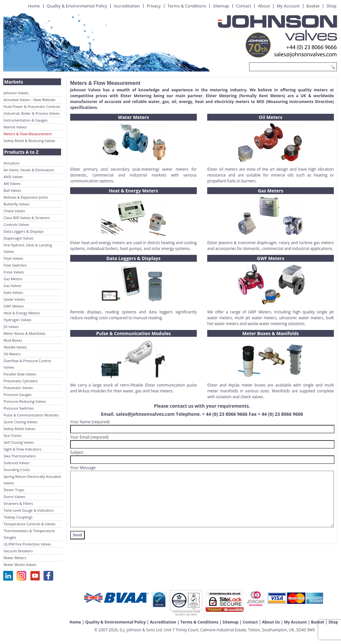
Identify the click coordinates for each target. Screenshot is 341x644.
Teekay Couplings (18, 517)
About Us (271, 622)
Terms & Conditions (187, 6)
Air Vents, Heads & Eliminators (29, 170)
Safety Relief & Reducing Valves (29, 141)
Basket (313, 6)
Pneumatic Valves (18, 388)
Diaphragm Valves (19, 238)
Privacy (154, 6)
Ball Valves (12, 190)
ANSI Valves (13, 177)
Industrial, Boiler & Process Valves (32, 113)
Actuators (12, 163)
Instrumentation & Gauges (25, 120)
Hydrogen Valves (18, 320)
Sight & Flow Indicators (23, 449)
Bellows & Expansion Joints (26, 197)
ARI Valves (12, 184)
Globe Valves (14, 299)
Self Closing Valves (19, 442)
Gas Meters (13, 279)
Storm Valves (14, 497)
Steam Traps (14, 490)
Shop (331, 6)
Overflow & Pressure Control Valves (27, 364)
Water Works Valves (20, 565)
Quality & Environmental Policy (77, 6)
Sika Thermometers (20, 456)
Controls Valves (16, 224)
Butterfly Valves (17, 204)
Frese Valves (14, 272)
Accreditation (127, 6)
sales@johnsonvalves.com (145, 414)
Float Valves (13, 258)
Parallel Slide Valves (20, 374)
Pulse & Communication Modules (31, 415)
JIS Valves (11, 327)
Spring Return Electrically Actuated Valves (32, 480)
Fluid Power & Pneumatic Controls (32, 106)
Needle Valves (15, 347)
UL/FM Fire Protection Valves (27, 544)
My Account (288, 6)
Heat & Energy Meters (22, 313)
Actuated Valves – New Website (29, 100)
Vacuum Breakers (18, 551)
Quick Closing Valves (20, 422)
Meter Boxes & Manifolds (25, 333)
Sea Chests (13, 435)
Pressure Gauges (18, 394)
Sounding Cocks (17, 470)
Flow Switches (15, 265)
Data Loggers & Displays (24, 231)
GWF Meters (14, 306)
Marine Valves (15, 127)
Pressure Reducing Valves (25, 401)
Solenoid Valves (17, 463)
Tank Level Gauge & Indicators (29, 510)
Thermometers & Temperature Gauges (29, 534)
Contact (244, 6)
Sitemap (221, 6)
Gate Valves (13, 292)
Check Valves (14, 211)
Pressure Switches (19, 408)
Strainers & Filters (18, 503)
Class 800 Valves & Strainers (27, 218)
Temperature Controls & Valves (30, 524)
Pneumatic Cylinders (21, 381)
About (264, 6)
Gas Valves (13, 286)
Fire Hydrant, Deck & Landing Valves (28, 248)
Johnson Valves (16, 93)
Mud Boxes (13, 340)
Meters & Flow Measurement (28, 134)
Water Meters (15, 558)
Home (34, 6)
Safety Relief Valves (19, 429)
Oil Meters (12, 354)
